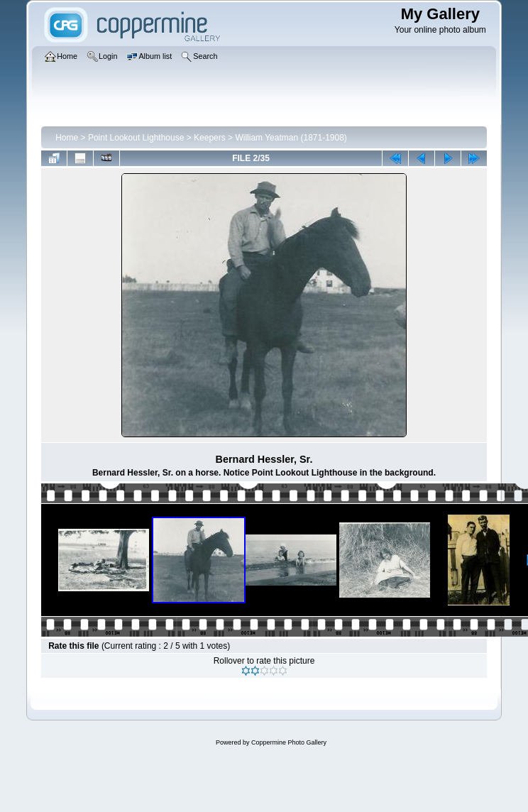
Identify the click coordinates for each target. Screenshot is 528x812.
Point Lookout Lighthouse (136, 138)
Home (67, 138)
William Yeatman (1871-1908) (291, 138)
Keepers (210, 138)
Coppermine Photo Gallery (289, 742)
